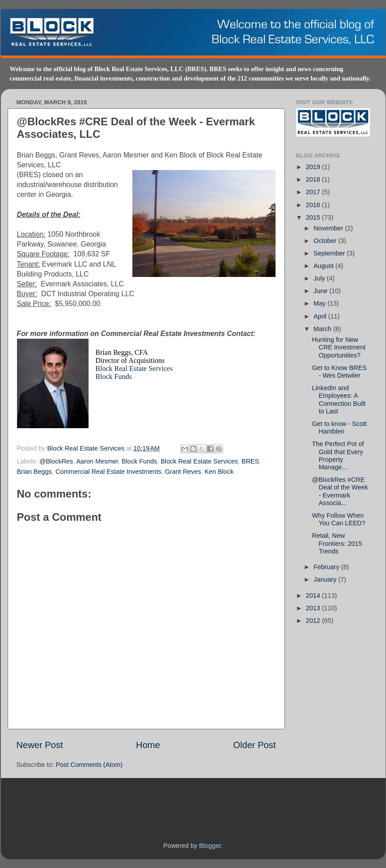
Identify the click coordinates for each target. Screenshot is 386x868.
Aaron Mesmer (98, 461)
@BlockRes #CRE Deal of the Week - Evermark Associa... (340, 491)
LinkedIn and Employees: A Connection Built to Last (339, 400)
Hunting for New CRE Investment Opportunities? (339, 347)
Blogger (210, 846)
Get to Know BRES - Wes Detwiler (339, 372)
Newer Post (40, 745)
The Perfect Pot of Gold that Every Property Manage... (338, 455)
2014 (314, 596)
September (330, 253)
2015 (314, 217)
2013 (314, 608)
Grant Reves (183, 472)
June (321, 291)
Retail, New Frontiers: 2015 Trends (337, 543)
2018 (314, 179)
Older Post (254, 745)
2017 (314, 192)
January (326, 579)
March (323, 329)
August (324, 266)
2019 (314, 167)
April (321, 316)
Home (148, 745)
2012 (314, 621)
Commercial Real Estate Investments (108, 472)
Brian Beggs (34, 472)
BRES (250, 461)
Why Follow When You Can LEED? (338, 519)
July (320, 278)
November (329, 228)
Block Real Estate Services (134, 368)
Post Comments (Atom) (89, 765)
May (320, 303)
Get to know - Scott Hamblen (339, 428)
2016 (314, 205)
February (327, 567)
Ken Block (219, 472)
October (326, 241)
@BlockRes (56, 461)
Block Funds (113, 377)
